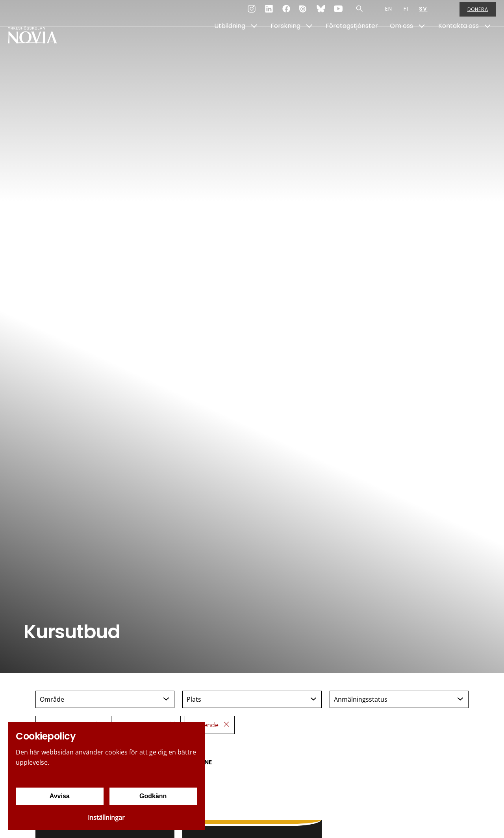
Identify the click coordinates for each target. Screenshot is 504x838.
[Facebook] (286, 13)
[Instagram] (252, 13)
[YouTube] (338, 13)
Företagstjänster (352, 46)
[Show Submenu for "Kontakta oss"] (487, 46)
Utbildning (230, 46)
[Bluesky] (321, 13)
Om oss (401, 46)
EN (389, 13)
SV (423, 13)
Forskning (285, 46)
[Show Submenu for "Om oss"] (422, 46)
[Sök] (359, 13)
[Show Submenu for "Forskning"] (309, 46)
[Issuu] (304, 13)
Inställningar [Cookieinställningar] (106, 818)
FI (406, 13)
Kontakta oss (459, 46)
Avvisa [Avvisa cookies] (60, 796)
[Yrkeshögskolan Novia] (39, 46)
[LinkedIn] (269, 13)
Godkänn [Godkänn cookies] (153, 796)
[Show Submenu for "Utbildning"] (254, 46)
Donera (478, 14)
